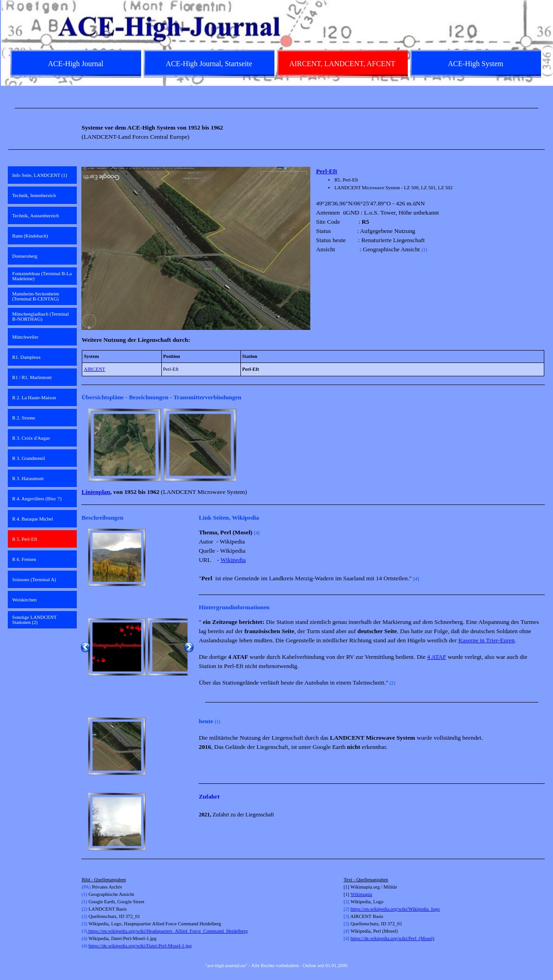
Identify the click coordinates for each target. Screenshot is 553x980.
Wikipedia (233, 560)
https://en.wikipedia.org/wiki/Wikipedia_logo (395, 909)
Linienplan (96, 492)
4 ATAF (437, 657)
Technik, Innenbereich (34, 195)
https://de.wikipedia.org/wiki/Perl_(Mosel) (393, 938)
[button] (125, 445)
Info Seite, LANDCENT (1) (40, 175)
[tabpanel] (277, 108)
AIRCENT (94, 369)
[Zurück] (86, 445)
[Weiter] (541, 445)
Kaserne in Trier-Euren (487, 640)
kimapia (364, 894)
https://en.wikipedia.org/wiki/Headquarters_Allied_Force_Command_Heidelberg (168, 931)
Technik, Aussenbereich (36, 216)
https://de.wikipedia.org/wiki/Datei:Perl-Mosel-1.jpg (140, 946)
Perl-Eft (326, 171)
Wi (354, 894)
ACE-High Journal (75, 64)
